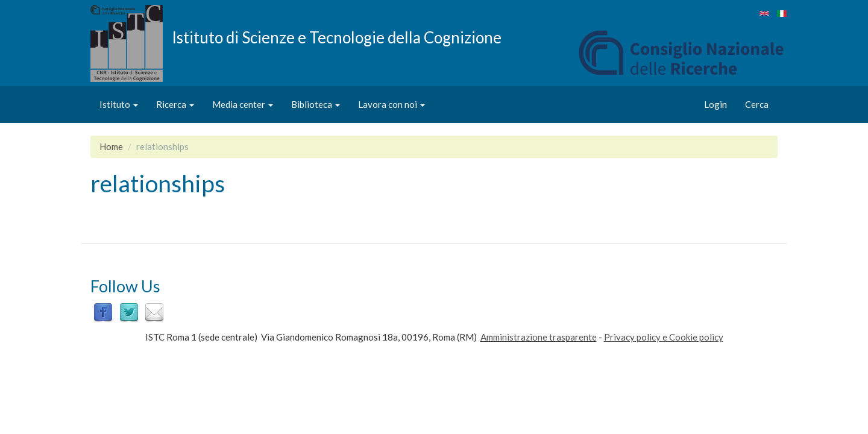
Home (111, 146)
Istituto (119, 104)
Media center (243, 104)
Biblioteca (316, 104)
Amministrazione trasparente (539, 337)
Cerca (757, 104)
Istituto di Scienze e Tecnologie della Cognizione (337, 37)
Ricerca (175, 104)
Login (715, 104)
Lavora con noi (392, 104)
